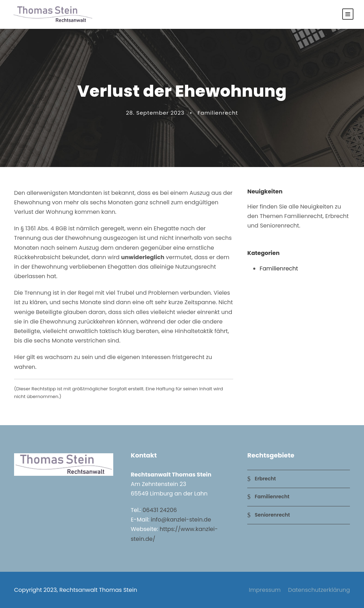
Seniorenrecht (272, 515)
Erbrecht (265, 479)
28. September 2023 (155, 113)
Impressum (265, 590)
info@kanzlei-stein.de (181, 520)
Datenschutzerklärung (319, 590)
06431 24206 (160, 510)
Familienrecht (218, 113)
